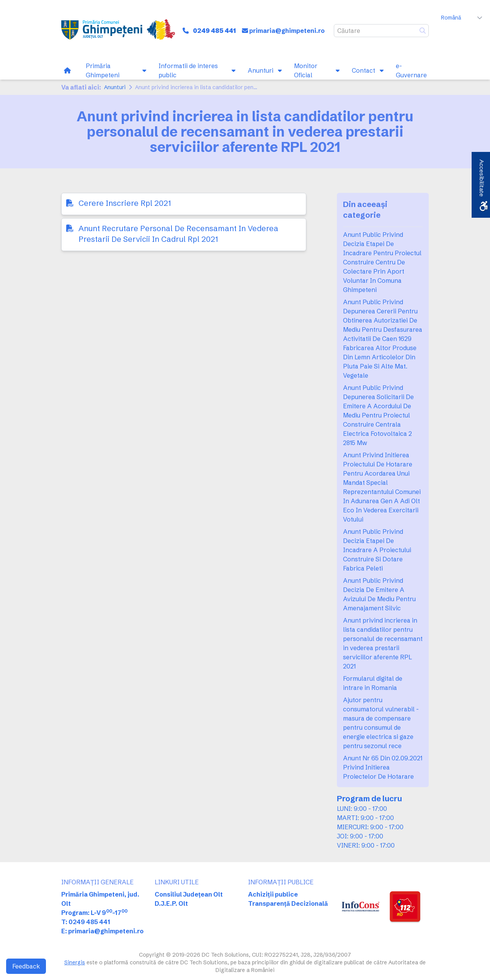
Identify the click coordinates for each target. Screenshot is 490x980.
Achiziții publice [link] (273, 894)
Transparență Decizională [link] (288, 903)
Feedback (26, 966)
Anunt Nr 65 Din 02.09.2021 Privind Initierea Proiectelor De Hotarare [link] (383, 767)
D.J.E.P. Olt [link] (171, 903)
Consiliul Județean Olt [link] (189, 894)
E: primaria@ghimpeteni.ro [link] (102, 931)
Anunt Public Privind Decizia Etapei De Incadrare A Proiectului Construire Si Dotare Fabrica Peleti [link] (377, 550)
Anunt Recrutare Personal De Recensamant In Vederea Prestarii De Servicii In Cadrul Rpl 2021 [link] (178, 234)
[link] (118, 31)
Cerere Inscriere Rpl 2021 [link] (125, 203)
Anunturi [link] (115, 87)
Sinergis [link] (75, 962)
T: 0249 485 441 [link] (86, 922)
